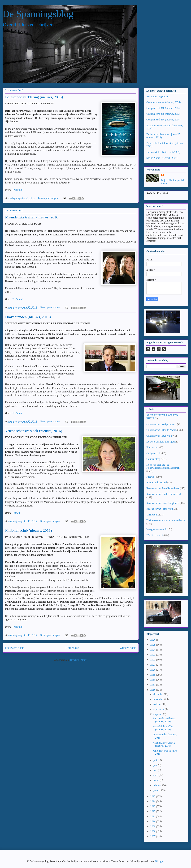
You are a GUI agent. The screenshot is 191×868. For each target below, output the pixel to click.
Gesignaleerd (153, 453)
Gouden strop (153, 459)
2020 (153, 670)
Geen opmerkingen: (49, 198)
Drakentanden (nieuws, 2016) (28, 317)
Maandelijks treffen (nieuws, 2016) (32, 217)
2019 (153, 675)
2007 (153, 836)
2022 (153, 660)
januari (157, 790)
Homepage (72, 648)
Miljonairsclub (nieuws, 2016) (28, 530)
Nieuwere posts (15, 648)
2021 (153, 665)
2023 (153, 655)
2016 (153, 690)
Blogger (159, 861)
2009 (153, 826)
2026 (153, 640)
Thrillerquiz (152, 515)
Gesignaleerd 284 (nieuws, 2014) (163, 120)
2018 (153, 680)
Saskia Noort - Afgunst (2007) (162, 158)
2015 (153, 796)
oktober (158, 704)
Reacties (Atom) (79, 660)
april (156, 775)
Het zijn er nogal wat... (158, 96)
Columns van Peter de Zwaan (161, 430)
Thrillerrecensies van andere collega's (166, 520)
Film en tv (152, 447)
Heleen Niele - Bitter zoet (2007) (163, 152)
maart (157, 780)
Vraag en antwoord (156, 529)
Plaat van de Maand (157, 483)
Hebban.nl (17, 190)
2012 (153, 811)
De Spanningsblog (38, 14)
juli (155, 760)
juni (156, 765)
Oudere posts (128, 648)
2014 (153, 801)
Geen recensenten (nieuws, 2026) (163, 102)
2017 (153, 685)
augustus (158, 714)
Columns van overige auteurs (161, 424)
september (159, 709)
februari (158, 785)
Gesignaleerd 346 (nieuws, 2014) (163, 108)
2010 (153, 821)
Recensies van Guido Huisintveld (164, 494)
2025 (153, 645)
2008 (153, 831)
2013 (153, 806)
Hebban (16, 513)
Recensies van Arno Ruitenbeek (163, 488)
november (159, 699)
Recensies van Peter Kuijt (160, 509)
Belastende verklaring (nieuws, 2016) (34, 97)
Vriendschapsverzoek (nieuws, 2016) (34, 431)
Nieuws (150, 477)
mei (156, 770)
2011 (153, 816)
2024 (153, 650)
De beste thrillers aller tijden (161, 442)
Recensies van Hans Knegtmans (163, 503)
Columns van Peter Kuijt (159, 436)
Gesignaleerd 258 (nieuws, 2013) (163, 114)
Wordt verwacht (155, 535)
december (159, 694)
